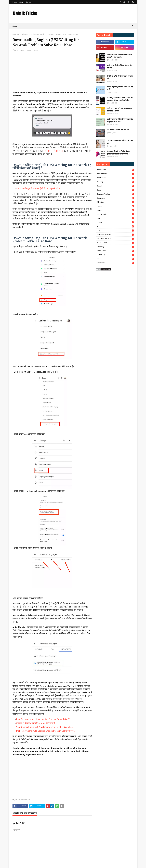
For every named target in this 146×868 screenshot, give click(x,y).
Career (115, 190)
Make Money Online (115, 234)
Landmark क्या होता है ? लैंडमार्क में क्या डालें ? (120, 142)
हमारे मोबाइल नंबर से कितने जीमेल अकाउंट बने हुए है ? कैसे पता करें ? (119, 56)
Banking (115, 182)
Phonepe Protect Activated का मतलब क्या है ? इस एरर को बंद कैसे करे (120, 99)
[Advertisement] (52, 73)
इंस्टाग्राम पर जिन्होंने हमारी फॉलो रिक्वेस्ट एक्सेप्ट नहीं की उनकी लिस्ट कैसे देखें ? (118, 153)
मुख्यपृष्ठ (15, 34)
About (21, 2)
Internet (115, 222)
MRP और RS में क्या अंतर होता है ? (118, 130)
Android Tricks (23, 34)
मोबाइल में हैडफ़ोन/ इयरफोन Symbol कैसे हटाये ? (120, 88)
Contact (29, 2)
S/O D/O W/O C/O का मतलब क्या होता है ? (120, 77)
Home (15, 2)
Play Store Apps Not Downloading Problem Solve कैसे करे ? (43, 719)
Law (115, 230)
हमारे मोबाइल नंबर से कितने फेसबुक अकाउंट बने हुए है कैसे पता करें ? (120, 120)
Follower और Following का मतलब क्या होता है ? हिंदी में (120, 110)
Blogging (115, 186)
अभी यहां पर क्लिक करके (53, 151)
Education (115, 202)
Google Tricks (115, 214)
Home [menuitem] (15, 26)
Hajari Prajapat (19, 50)
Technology (115, 255)
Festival (115, 206)
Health (115, 218)
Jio (115, 226)
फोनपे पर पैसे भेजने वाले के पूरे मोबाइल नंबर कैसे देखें (119, 67)
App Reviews (115, 178)
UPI (115, 259)
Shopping (115, 247)
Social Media (115, 251)
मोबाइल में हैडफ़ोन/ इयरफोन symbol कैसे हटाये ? (36, 723)
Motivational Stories (115, 239)
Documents (115, 198)
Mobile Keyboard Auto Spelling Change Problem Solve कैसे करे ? (46, 731)
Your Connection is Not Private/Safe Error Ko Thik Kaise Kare (45, 727)
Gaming (115, 210)
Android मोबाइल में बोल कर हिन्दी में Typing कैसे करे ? (38, 189)
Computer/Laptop (115, 194)
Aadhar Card (115, 170)
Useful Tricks (115, 263)
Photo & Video (115, 243)
